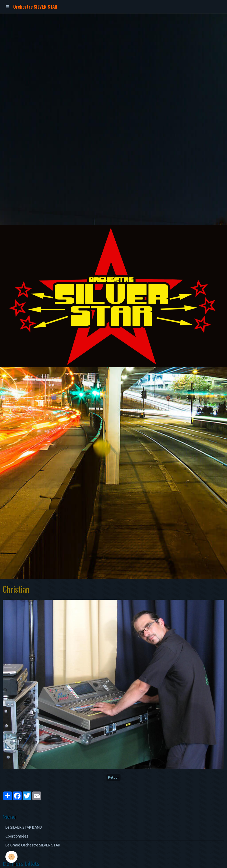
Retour (113, 777)
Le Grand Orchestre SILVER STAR (33, 845)
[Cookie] (11, 857)
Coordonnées (17, 836)
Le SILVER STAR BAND (24, 827)
